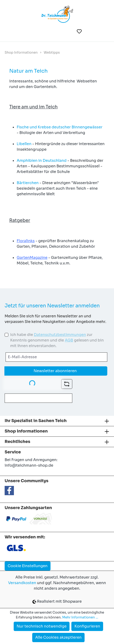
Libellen (24, 144)
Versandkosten (22, 583)
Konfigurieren (87, 626)
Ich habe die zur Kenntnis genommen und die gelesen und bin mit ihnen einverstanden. (57, 340)
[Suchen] (68, 31)
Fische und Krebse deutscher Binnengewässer (60, 127)
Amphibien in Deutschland (42, 161)
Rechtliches (17, 442)
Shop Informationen (26, 431)
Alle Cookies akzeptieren (58, 637)
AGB (69, 340)
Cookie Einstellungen (28, 566)
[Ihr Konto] (91, 31)
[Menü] (11, 31)
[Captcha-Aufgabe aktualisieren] (67, 384)
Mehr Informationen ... (80, 617)
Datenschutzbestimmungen (60, 335)
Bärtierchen (28, 183)
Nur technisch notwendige (42, 626)
